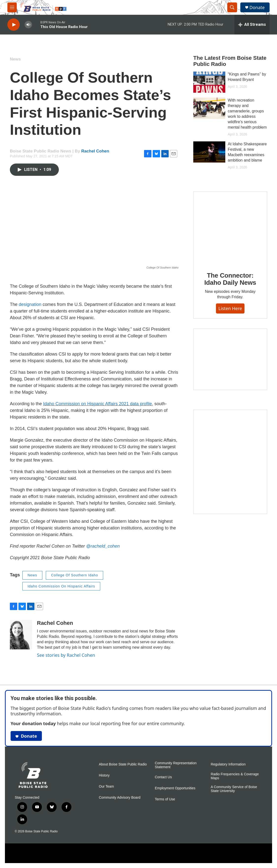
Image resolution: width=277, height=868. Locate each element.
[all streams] (252, 25)
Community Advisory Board (120, 798)
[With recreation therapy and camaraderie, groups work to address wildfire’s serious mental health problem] (209, 108)
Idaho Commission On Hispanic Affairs (61, 586)
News (15, 59)
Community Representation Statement (176, 765)
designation (30, 304)
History (104, 775)
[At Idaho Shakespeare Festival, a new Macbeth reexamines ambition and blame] (209, 152)
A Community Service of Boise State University (234, 789)
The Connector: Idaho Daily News (230, 279)
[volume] (28, 25)
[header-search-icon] (232, 7)
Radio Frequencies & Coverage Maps (235, 776)
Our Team (106, 786)
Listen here (230, 308)
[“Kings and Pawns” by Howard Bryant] (209, 82)
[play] (14, 25)
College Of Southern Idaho (74, 575)
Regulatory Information (228, 764)
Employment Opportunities (175, 788)
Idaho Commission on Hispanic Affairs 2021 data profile (98, 404)
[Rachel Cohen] (21, 635)
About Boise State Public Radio (123, 764)
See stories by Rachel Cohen (66, 655)
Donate (257, 7)
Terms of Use (165, 799)
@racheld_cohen (103, 546)
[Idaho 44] (230, 359)
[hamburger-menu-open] (12, 7)
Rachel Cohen (95, 151)
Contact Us (163, 777)
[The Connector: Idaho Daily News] (230, 228)
